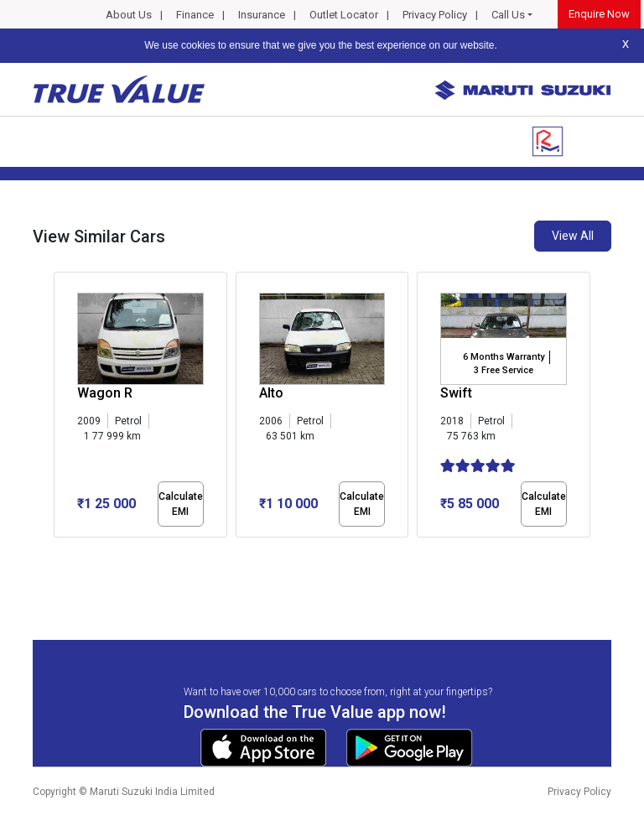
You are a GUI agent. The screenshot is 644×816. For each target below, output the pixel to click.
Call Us (508, 15)
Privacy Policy (435, 15)
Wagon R (105, 393)
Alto (271, 393)
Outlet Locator (344, 15)
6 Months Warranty (504, 357)
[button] (59, 552)
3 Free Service (504, 370)
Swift (456, 393)
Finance (195, 15)
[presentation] (62, 408)
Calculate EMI (181, 504)
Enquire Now (599, 14)
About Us (129, 15)
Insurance (262, 15)
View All (573, 236)
